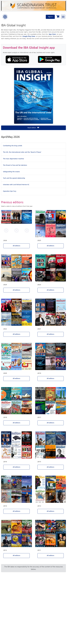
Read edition (33, 128)
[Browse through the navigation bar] (63, 17)
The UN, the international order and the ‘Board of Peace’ (22, 152)
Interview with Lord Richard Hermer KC (16, 185)
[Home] (5, 17)
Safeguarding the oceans (11, 172)
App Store (52, 34)
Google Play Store (29, 36)
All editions (16, 246)
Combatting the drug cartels (13, 146)
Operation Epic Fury (10, 191)
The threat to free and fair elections (15, 165)
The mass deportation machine (13, 159)
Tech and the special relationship (14, 178)
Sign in (50, 17)
